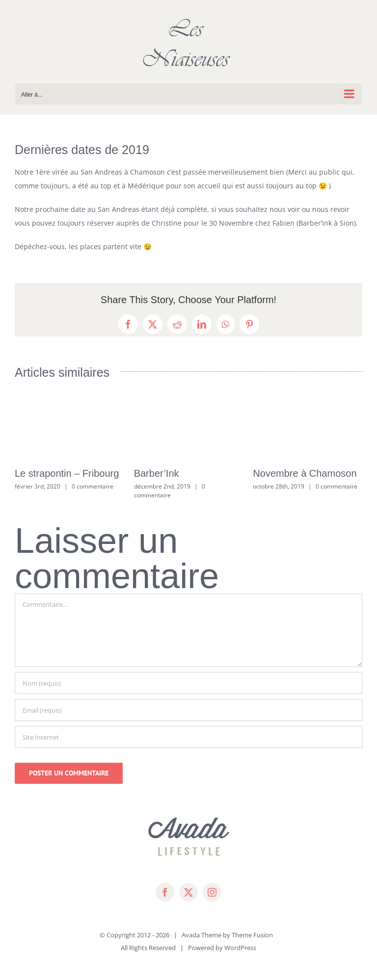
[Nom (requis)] (188, 683)
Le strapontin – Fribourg (67, 473)
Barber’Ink (157, 473)
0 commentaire (93, 486)
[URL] (188, 737)
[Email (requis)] (188, 710)
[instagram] (212, 892)
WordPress (240, 948)
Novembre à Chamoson (305, 473)
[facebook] (165, 892)
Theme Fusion (252, 935)
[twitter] (188, 892)
